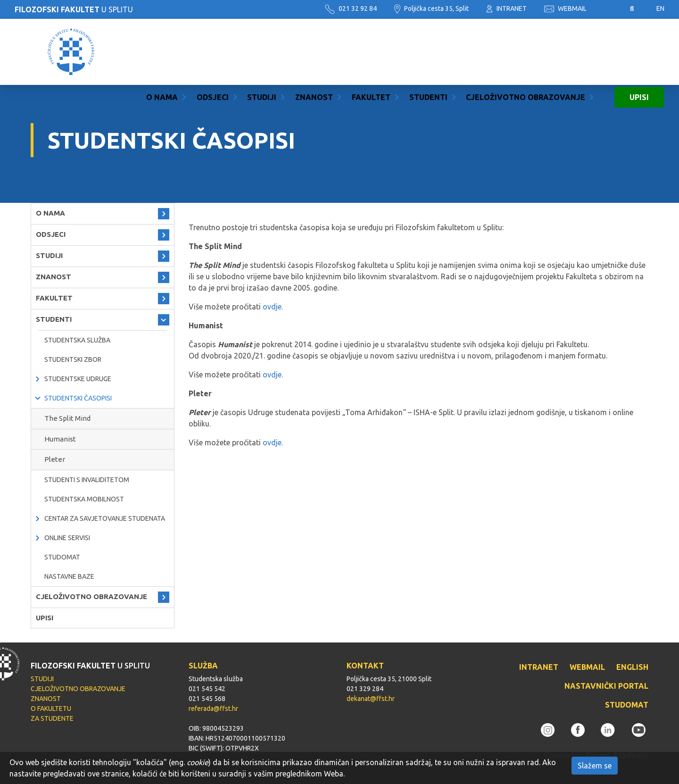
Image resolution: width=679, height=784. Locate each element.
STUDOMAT (627, 705)
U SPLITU (74, 9)
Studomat (62, 557)
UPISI (639, 52)
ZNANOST (314, 52)
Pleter (55, 459)
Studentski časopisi (78, 398)
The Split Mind (67, 418)
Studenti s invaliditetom (87, 480)
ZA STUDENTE (52, 718)
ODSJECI (213, 52)
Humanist (60, 439)
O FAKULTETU (51, 709)
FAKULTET (371, 52)
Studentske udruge (78, 379)
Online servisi (67, 538)
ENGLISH (632, 667)
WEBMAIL (565, 8)
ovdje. (274, 307)
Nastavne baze (69, 576)
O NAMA (162, 52)
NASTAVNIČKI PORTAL (606, 686)
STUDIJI (262, 52)
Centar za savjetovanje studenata (105, 518)
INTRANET (506, 8)
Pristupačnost (608, 9)
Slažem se (595, 766)
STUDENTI (428, 52)
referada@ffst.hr (213, 709)
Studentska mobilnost (84, 499)
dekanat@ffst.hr (371, 699)
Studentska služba (77, 340)
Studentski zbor (73, 359)
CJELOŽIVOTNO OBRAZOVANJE (526, 52)
